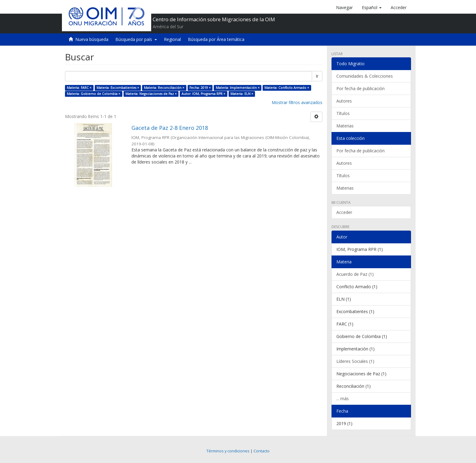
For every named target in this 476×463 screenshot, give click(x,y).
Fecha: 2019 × (200, 88)
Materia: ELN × (242, 94)
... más (343, 399)
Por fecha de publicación (360, 88)
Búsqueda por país (136, 39)
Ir (317, 76)
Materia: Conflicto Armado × (287, 88)
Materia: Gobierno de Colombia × (93, 94)
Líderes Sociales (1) (355, 361)
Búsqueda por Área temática (216, 39)
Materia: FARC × (79, 88)
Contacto (262, 451)
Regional (172, 39)
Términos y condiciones (228, 451)
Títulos (343, 113)
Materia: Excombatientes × (118, 88)
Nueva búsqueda (92, 39)
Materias (345, 126)
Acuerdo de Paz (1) (355, 274)
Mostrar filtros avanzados (297, 102)
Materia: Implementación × (238, 88)
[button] (372, 8)
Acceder (344, 212)
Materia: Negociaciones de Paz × (151, 94)
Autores (344, 101)
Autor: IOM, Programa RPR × (203, 94)
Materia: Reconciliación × (164, 88)
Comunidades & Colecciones (365, 76)
